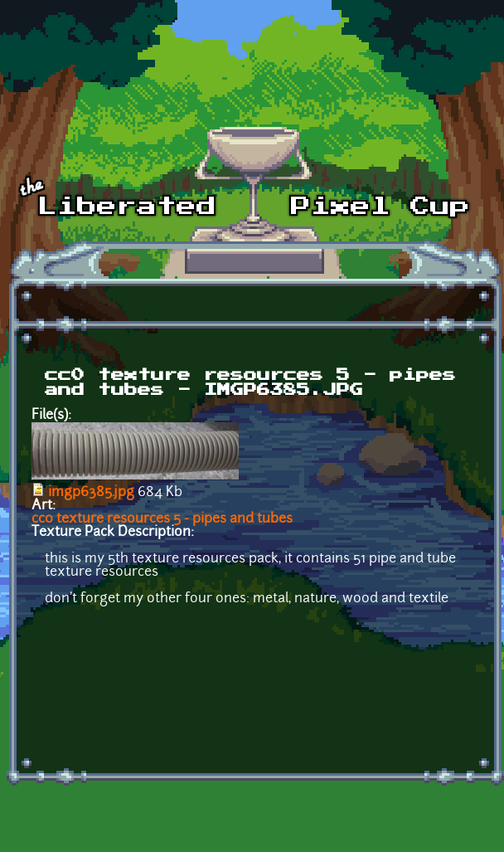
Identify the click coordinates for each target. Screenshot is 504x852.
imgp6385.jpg (91, 493)
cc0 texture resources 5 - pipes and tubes (162, 519)
